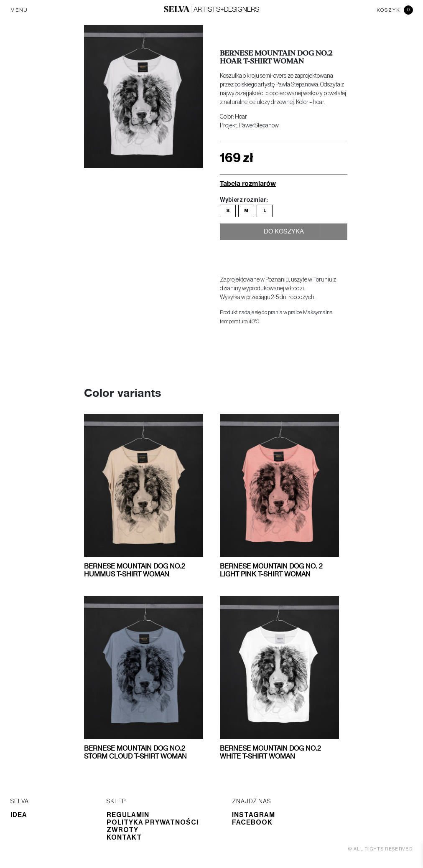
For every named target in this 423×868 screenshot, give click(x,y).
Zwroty (122, 830)
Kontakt (124, 838)
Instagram (254, 815)
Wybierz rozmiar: (244, 200)
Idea (19, 815)
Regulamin (128, 815)
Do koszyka (284, 233)
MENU (19, 10)
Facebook (252, 822)
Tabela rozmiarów (248, 183)
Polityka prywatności (153, 822)
